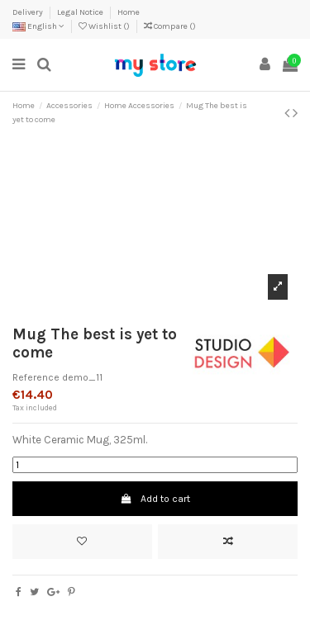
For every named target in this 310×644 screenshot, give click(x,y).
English (38, 26)
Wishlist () (105, 26)
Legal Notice (81, 12)
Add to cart (155, 499)
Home (129, 12)
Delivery (29, 12)
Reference (36, 377)
